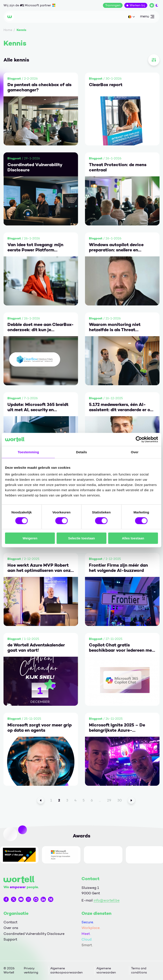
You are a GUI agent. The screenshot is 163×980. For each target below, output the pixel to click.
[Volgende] (131, 800)
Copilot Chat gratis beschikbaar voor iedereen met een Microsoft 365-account (121, 648)
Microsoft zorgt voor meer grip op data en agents (40, 728)
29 (109, 800)
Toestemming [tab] (28, 452)
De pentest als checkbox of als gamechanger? (39, 87)
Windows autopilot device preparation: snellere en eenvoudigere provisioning (116, 247)
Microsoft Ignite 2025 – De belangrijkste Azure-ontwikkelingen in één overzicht (122, 728)
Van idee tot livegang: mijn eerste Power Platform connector (35, 247)
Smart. (87, 945)
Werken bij (137, 5)
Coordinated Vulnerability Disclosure (35, 167)
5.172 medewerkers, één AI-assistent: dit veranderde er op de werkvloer (121, 407)
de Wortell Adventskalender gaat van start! (36, 648)
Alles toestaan (133, 538)
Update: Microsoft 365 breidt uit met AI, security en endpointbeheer (38, 407)
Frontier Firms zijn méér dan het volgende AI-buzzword (118, 568)
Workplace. (91, 928)
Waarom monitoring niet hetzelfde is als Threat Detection (115, 327)
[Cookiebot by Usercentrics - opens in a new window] (139, 439)
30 (120, 800)
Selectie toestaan (82, 538)
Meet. (86, 934)
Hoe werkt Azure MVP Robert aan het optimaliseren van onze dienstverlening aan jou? (40, 568)
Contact (10, 922)
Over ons (11, 928)
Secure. (88, 922)
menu (147, 17)
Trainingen (113, 5)
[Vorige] (41, 800)
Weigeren (30, 538)
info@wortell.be (107, 900)
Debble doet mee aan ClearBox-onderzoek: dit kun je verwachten (41, 327)
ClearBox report (106, 85)
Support (10, 939)
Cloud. (87, 939)
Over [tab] (135, 452)
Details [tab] (81, 452)
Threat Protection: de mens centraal (118, 167)
